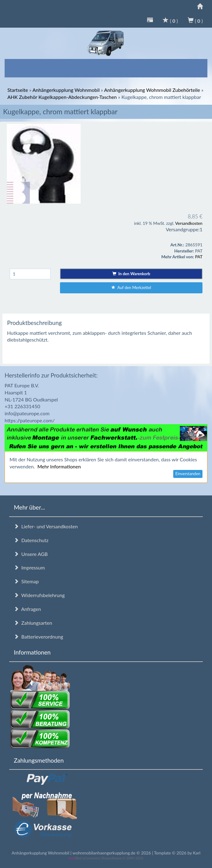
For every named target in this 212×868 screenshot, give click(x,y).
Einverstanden (188, 474)
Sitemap (26, 581)
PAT (199, 257)
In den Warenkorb (131, 274)
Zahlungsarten (33, 623)
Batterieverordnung (38, 637)
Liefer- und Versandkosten (46, 526)
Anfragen (27, 609)
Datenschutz (31, 540)
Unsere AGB (31, 554)
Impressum (29, 567)
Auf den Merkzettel (131, 287)
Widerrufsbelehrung (39, 595)
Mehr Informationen (59, 466)
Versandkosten (189, 223)
